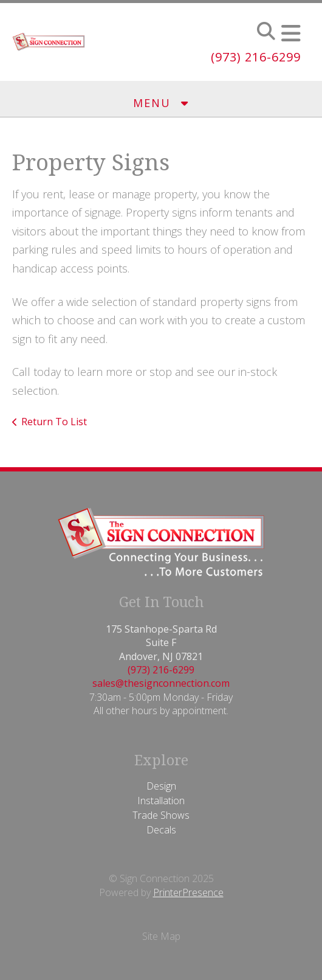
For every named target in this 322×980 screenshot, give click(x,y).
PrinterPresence (188, 892)
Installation (161, 801)
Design (161, 786)
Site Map (161, 936)
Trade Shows (161, 815)
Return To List (54, 422)
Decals (161, 830)
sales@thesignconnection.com (161, 683)
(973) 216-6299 (256, 57)
